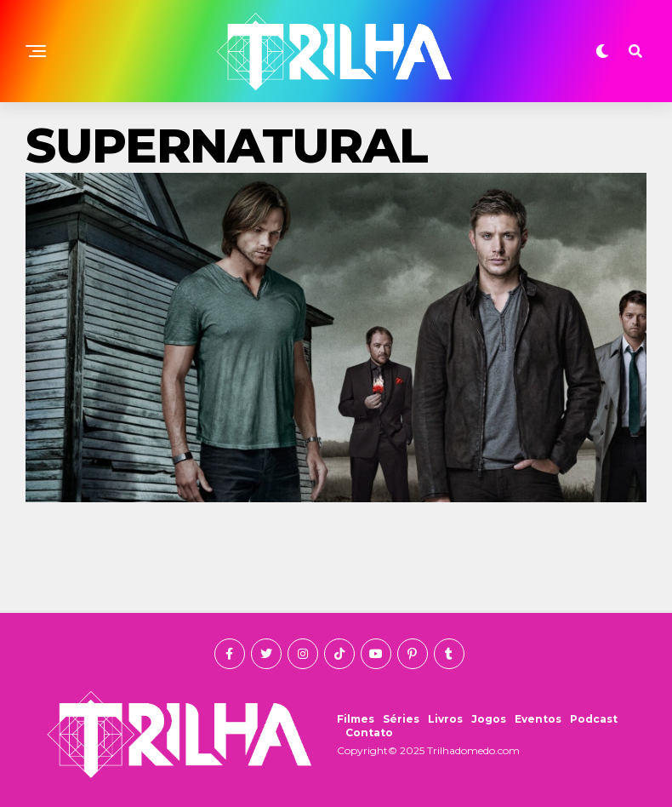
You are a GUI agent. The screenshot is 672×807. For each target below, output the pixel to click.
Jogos (489, 719)
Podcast (594, 719)
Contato (369, 733)
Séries (401, 719)
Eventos (538, 719)
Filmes (356, 719)
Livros (445, 719)
